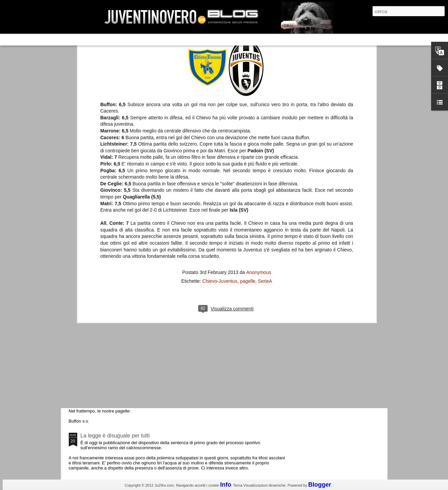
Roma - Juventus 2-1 (106, 292)
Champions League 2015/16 (114, 322)
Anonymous (259, 149)
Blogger (320, 485)
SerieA (265, 158)
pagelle (248, 158)
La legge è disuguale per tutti (115, 436)
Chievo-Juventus (220, 158)
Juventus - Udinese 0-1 (108, 379)
